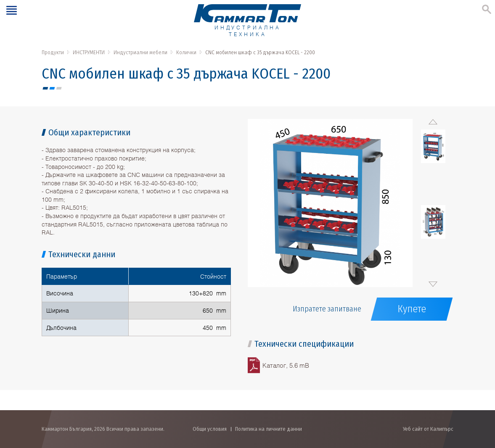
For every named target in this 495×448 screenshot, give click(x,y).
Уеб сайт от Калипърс (428, 429)
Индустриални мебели (140, 52)
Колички (186, 52)
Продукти (53, 52)
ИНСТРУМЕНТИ (89, 52)
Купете (412, 309)
